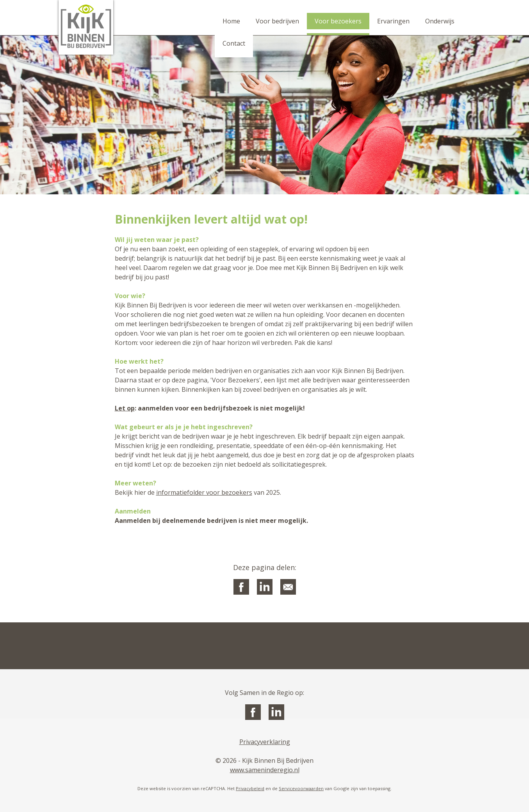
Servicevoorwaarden (301, 788)
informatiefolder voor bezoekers (204, 492)
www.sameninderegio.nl (265, 770)
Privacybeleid (250, 788)
